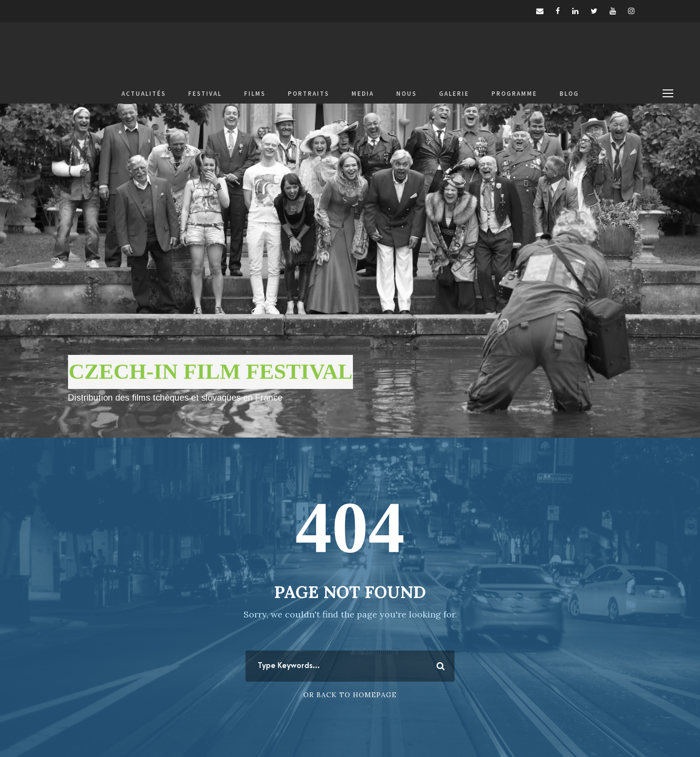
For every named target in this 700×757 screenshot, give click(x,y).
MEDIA (363, 94)
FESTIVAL (205, 94)
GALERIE (454, 94)
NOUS (406, 94)
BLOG (569, 94)
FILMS (255, 94)
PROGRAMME (514, 94)
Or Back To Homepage (350, 695)
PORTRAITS (308, 94)
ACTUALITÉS (144, 94)
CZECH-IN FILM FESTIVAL (210, 371)
